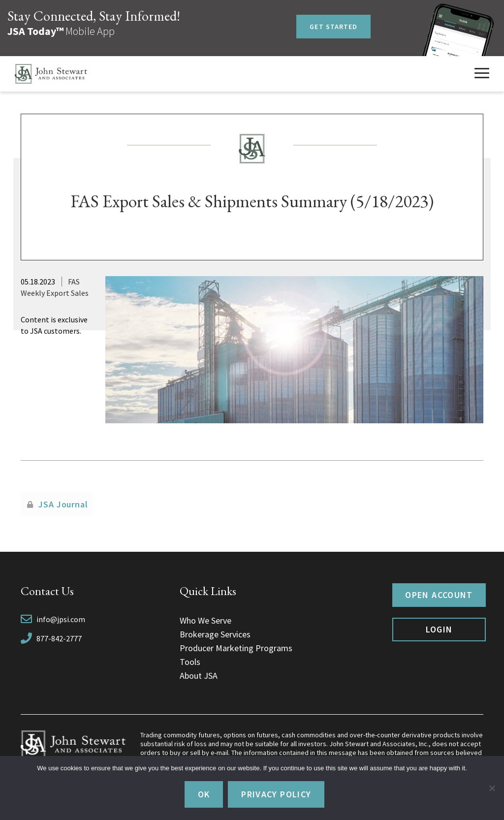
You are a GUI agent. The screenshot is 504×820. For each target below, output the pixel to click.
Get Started (333, 27)
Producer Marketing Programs (236, 648)
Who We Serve (205, 620)
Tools (190, 662)
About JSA (199, 676)
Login (439, 629)
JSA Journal (63, 504)
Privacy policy (276, 794)
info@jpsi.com (61, 619)
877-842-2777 (59, 638)
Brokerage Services (215, 634)
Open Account (439, 595)
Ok (204, 794)
